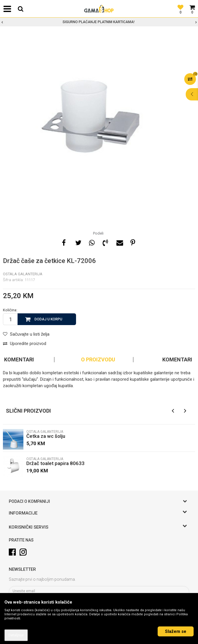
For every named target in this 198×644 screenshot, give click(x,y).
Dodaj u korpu (48, 319)
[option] (99, 22)
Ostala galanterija (23, 274)
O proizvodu (98, 360)
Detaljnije (16, 635)
